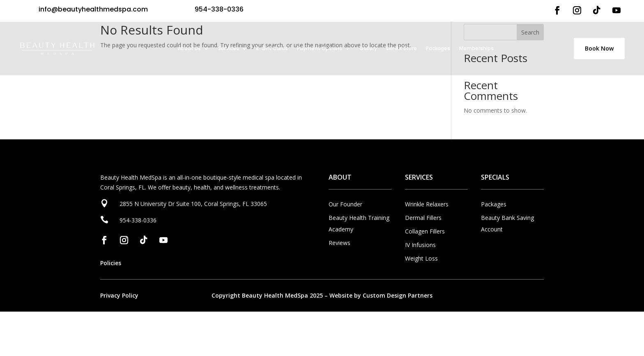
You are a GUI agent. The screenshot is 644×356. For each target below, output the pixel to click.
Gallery (368, 48)
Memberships (476, 48)
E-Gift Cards (272, 48)
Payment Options (320, 48)
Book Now (599, 48)
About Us (189, 48)
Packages (438, 48)
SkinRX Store (401, 48)
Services (229, 48)
